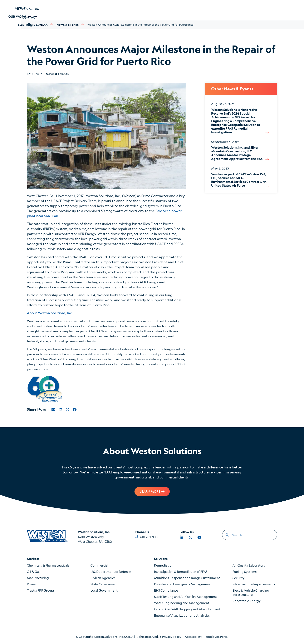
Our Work (77, 10)
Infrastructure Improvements (254, 584)
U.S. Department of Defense (111, 571)
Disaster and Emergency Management (183, 584)
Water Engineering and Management (182, 603)
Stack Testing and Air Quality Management (186, 597)
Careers (105, 10)
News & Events (68, 24)
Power (31, 584)
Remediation (164, 565)
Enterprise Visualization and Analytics (182, 615)
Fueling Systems (245, 571)
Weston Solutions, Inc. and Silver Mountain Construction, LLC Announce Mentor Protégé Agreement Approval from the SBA (237, 153)
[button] (257, 10)
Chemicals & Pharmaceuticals (48, 565)
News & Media (204, 10)
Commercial (99, 565)
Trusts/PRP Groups (41, 590)
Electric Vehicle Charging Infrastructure (251, 592)
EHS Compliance (166, 590)
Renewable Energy (247, 601)
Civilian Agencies (103, 578)
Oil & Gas (34, 571)
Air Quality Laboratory (249, 565)
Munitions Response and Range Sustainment (187, 578)
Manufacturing (38, 578)
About (50, 10)
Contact (236, 10)
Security (239, 578)
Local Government (104, 590)
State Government (104, 584)
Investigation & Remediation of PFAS (181, 571)
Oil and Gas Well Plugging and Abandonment (187, 609)
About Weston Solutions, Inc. (50, 313)
